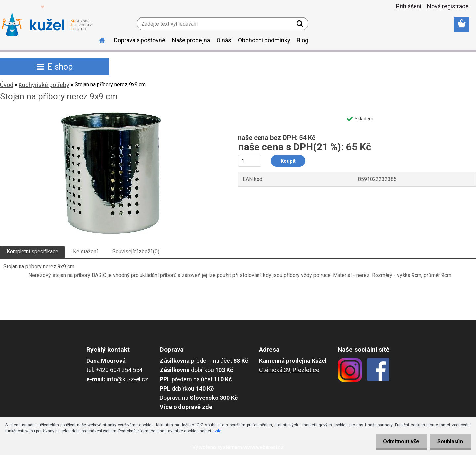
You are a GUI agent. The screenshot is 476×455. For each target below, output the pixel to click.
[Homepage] (98, 39)
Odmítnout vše (399, 442)
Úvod (7, 85)
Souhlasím (450, 442)
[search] (301, 25)
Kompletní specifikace (32, 252)
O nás (224, 40)
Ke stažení (85, 252)
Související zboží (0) (136, 252)
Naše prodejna (191, 40)
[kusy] (250, 161)
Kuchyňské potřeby (44, 85)
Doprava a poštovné (140, 40)
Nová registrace (448, 6)
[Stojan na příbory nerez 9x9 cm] (111, 114)
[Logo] (47, 24)
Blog (303, 40)
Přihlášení (409, 6)
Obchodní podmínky (264, 40)
